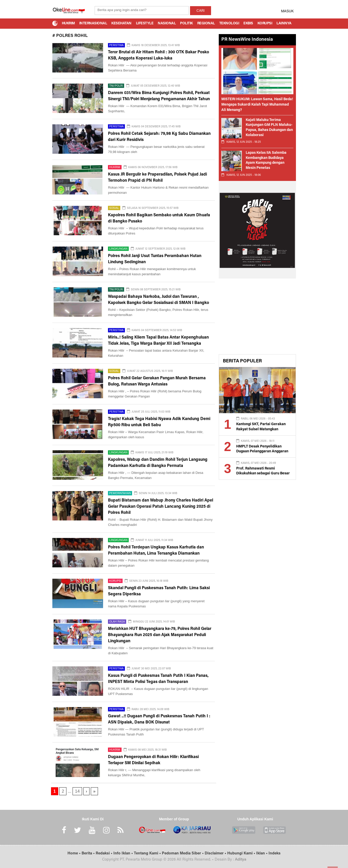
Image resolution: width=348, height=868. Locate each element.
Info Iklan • (124, 854)
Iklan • (262, 854)
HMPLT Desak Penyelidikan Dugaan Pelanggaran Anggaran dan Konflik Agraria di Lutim (262, 452)
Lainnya (284, 24)
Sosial (114, 208)
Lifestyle (145, 24)
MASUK (287, 11)
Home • (74, 854)
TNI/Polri (116, 86)
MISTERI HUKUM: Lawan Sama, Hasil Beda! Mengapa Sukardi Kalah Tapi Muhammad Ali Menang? (257, 105)
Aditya (241, 860)
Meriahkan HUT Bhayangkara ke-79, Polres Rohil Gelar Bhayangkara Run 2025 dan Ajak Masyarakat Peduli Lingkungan (160, 635)
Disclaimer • (216, 854)
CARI (201, 11)
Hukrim (68, 24)
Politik (186, 24)
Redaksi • (105, 854)
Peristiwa (116, 45)
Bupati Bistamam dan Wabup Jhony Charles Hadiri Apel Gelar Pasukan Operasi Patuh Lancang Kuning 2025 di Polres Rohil (161, 507)
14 (77, 791)
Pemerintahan (120, 493)
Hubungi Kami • (242, 854)
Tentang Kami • (148, 854)
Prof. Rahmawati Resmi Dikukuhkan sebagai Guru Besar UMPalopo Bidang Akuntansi (263, 474)
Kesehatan (121, 24)
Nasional (167, 24)
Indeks (275, 854)
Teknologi (229, 24)
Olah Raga (117, 622)
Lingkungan (118, 249)
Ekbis (248, 24)
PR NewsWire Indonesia (247, 40)
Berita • (89, 854)
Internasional (93, 24)
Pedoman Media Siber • (183, 854)
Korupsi (265, 24)
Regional (206, 24)
